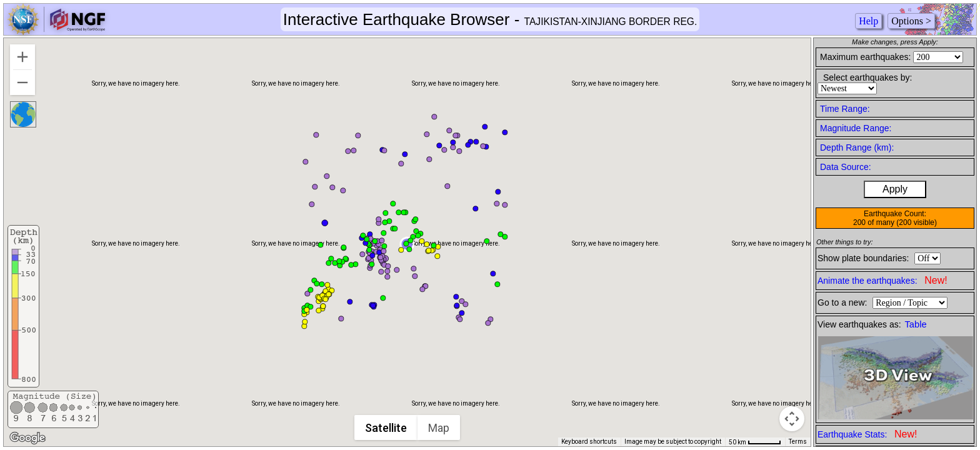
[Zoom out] (22, 82)
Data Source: (846, 167)
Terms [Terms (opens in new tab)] (798, 442)
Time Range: (845, 109)
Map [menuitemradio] (440, 428)
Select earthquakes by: (867, 77)
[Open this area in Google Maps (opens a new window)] (27, 438)
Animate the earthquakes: (882, 280)
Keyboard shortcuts (589, 442)
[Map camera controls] (792, 419)
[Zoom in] (22, 57)
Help (868, 21)
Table (916, 324)
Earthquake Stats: (867, 434)
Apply (895, 189)
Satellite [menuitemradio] (387, 428)
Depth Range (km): (857, 147)
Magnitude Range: (856, 128)
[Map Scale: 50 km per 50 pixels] (755, 442)
